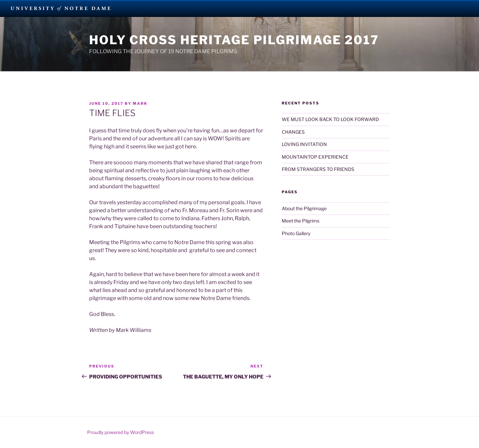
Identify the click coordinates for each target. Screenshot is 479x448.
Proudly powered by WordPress (121, 432)
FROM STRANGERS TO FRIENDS (318, 169)
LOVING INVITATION (304, 144)
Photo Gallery (296, 233)
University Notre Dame (61, 8)
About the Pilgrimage (304, 208)
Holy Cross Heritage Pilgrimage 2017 (234, 40)
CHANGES (293, 132)
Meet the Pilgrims (301, 221)
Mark (140, 103)
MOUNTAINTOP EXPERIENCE (315, 157)
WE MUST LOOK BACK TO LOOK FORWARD (330, 119)
